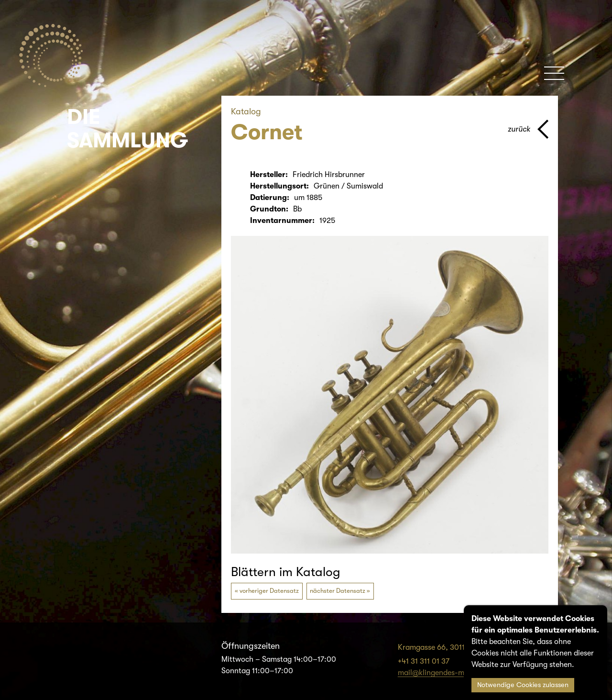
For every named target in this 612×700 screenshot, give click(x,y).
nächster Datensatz (338, 591)
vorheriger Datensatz (269, 591)
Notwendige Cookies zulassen (523, 685)
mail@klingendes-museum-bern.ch (457, 673)
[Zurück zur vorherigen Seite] (528, 129)
